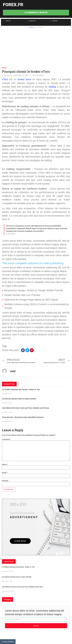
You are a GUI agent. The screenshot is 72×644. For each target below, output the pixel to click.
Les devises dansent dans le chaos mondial (19, 399)
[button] (23, 350)
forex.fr (13, 5)
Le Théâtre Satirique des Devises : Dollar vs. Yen (21, 389)
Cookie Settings (8, 642)
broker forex (24, 79)
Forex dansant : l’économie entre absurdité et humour (23, 417)
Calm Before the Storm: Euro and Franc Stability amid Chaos (26, 408)
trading (52, 87)
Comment (6, 439)
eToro (5, 79)
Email (5, 473)
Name (5, 464)
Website (5, 481)
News (4, 68)
